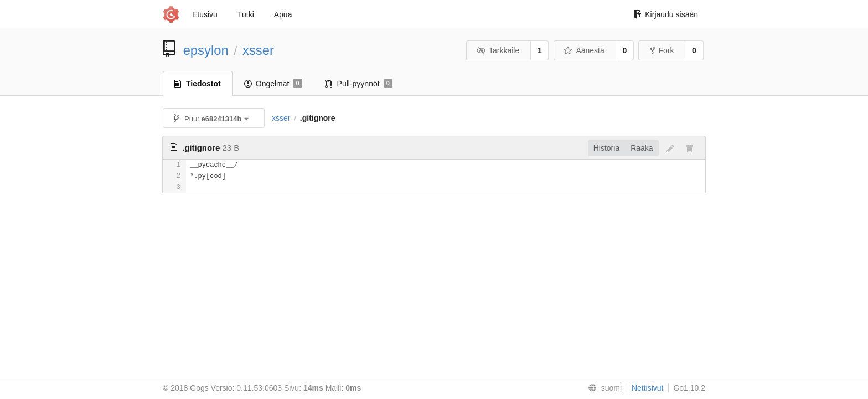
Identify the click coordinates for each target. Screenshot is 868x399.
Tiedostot (198, 84)
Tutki (246, 14)
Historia (606, 148)
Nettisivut (648, 388)
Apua (283, 14)
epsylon (206, 50)
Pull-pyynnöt (359, 84)
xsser (258, 50)
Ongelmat (273, 84)
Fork (662, 50)
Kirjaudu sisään (666, 14)
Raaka (642, 148)
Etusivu (205, 14)
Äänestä (584, 50)
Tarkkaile (498, 50)
